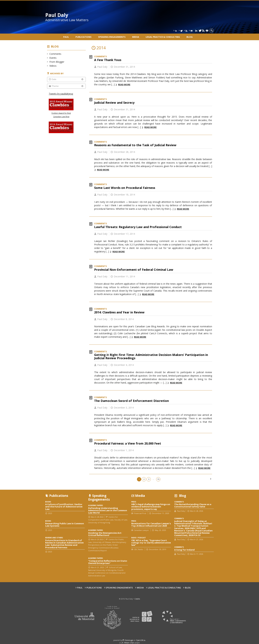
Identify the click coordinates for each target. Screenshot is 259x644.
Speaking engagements (112, 37)
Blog (190, 37)
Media (136, 37)
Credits (137, 599)
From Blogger (57, 62)
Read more (124, 85)
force (129, 640)
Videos (53, 66)
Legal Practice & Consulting (163, 37)
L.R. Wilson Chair (127, 643)
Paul (66, 37)
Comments (55, 54)
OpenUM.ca (141, 640)
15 (158, 479)
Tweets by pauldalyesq (61, 94)
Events (53, 58)
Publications (83, 37)
